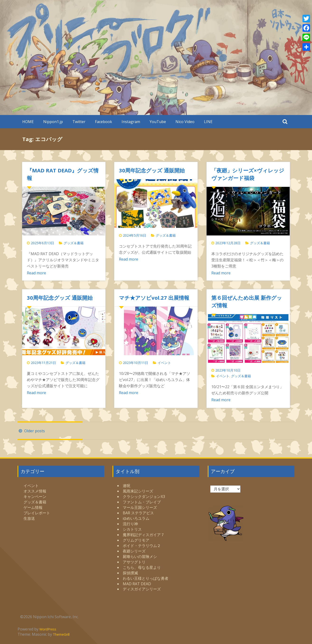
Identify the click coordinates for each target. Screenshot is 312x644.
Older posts (31, 431)
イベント (164, 363)
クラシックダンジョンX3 (144, 497)
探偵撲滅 (130, 573)
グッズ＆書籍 (74, 243)
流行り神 (130, 524)
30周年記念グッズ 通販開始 (152, 170)
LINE (208, 122)
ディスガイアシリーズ (142, 589)
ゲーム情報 (33, 507)
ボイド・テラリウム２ (142, 546)
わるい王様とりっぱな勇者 (146, 578)
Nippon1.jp (53, 122)
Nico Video (185, 122)
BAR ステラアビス (138, 513)
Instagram (131, 122)
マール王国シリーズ (140, 507)
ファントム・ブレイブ (142, 502)
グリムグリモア (136, 540)
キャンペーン (35, 497)
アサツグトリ (134, 562)
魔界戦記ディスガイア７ (144, 535)
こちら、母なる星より (142, 567)
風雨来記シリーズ (138, 491)
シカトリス (132, 529)
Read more (36, 273)
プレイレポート (37, 513)
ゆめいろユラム (136, 518)
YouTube (158, 122)
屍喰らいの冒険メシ (140, 557)
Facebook (104, 122)
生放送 (29, 518)
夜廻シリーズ (134, 551)
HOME (28, 122)
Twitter (79, 122)
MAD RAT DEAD (137, 584)
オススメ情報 (35, 491)
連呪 (127, 486)
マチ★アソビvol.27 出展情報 (154, 298)
